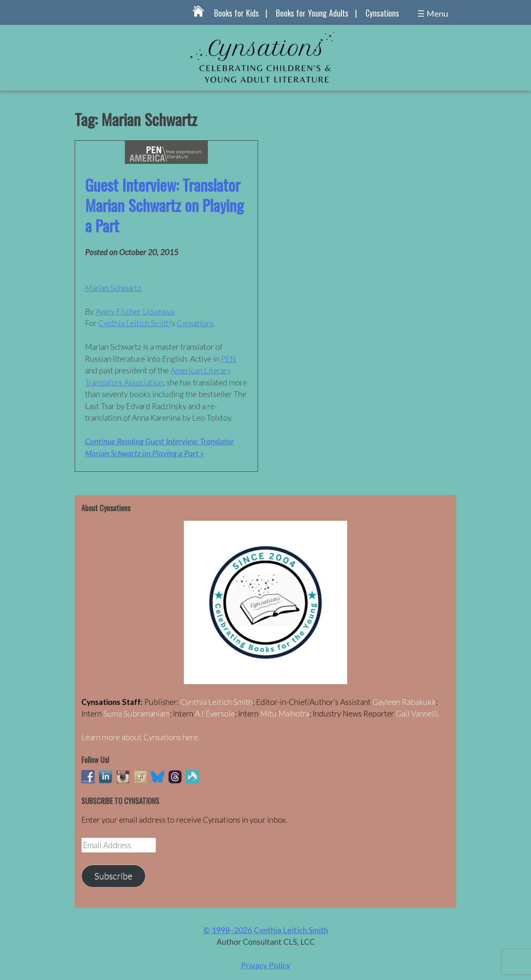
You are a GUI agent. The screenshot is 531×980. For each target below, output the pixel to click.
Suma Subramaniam (136, 713)
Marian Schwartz (113, 288)
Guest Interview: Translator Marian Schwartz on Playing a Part (164, 205)
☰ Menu (433, 13)
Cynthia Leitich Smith (134, 323)
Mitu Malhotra (285, 713)
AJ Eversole (215, 713)
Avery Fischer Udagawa (135, 311)
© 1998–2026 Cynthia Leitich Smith (266, 930)
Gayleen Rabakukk (404, 702)
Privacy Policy (266, 965)
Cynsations (382, 13)
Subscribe (113, 876)
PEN (229, 359)
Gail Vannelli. (418, 713)
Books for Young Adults (312, 13)
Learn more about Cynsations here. (140, 737)
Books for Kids (236, 13)
